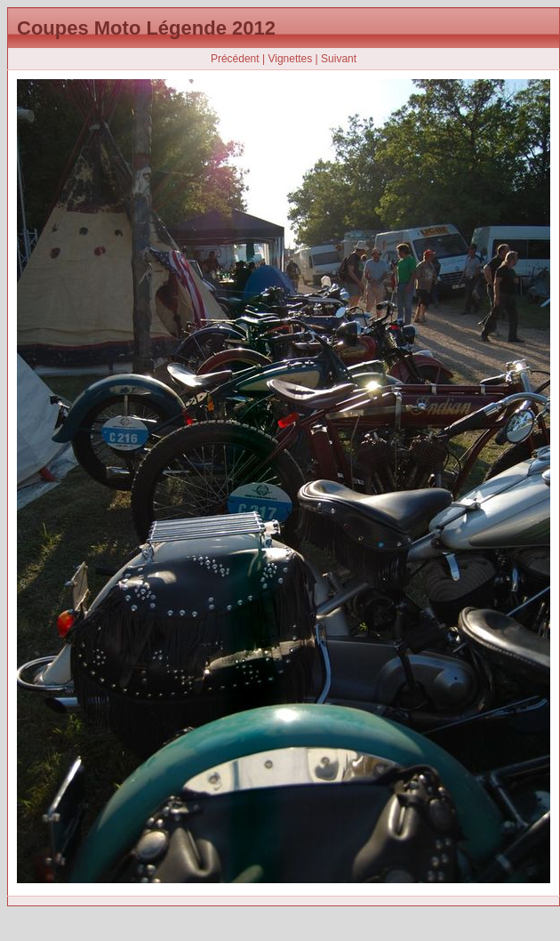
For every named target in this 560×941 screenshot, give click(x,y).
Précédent (235, 59)
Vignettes (290, 59)
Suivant (339, 59)
